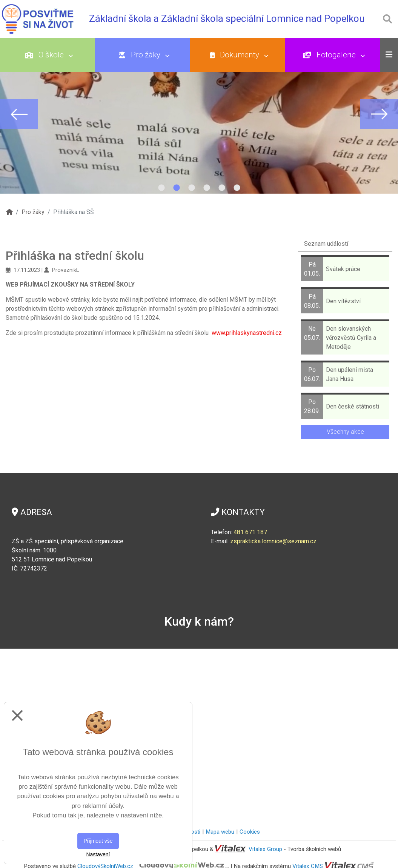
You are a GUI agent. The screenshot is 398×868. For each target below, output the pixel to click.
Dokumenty (239, 55)
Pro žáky (144, 55)
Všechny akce (345, 432)
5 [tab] (222, 188)
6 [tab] (237, 188)
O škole (49, 55)
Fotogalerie (334, 55)
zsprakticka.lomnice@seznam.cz (273, 541)
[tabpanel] (199, 114)
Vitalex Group (265, 849)
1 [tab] (161, 188)
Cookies (250, 832)
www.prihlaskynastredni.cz (247, 333)
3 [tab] (192, 188)
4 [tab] (207, 188)
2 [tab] (177, 188)
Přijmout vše (98, 841)
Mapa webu (220, 832)
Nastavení (98, 854)
